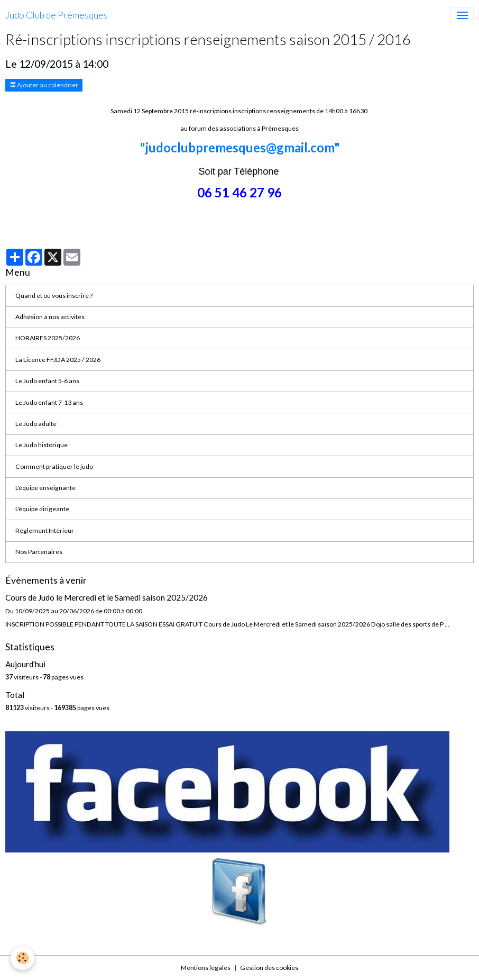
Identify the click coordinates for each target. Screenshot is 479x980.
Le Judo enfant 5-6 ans (47, 381)
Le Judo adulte (36, 424)
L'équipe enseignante (45, 488)
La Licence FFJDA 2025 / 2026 (58, 360)
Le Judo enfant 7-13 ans (49, 402)
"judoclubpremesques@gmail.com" (240, 147)
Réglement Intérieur (45, 530)
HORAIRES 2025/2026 (48, 338)
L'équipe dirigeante (42, 509)
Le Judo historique (42, 445)
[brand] (57, 15)
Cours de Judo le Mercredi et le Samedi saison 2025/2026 (107, 597)
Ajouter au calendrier (44, 85)
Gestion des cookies (269, 968)
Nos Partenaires (39, 552)
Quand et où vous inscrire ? (54, 296)
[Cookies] (22, 958)
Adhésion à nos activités (50, 317)
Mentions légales (206, 968)
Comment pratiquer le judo (54, 466)
